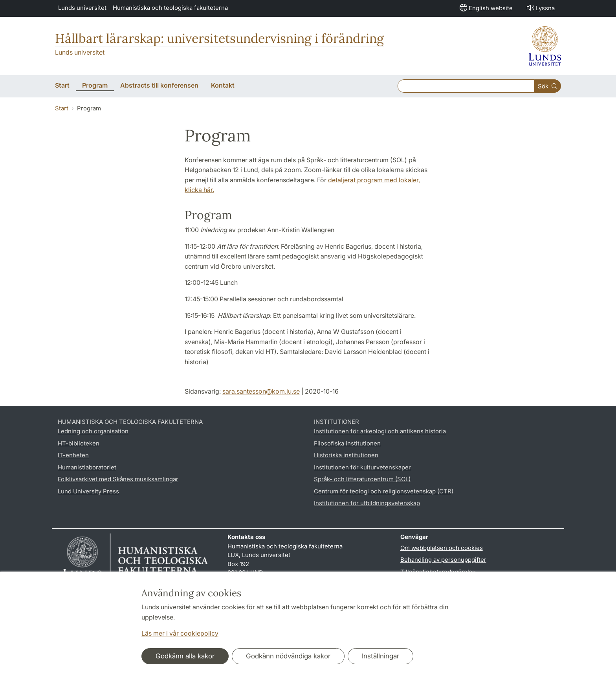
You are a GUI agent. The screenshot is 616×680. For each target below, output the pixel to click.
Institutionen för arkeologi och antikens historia (380, 431)
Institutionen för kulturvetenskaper (362, 467)
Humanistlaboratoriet (87, 467)
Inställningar (380, 656)
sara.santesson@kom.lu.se (261, 391)
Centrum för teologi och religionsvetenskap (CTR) (384, 491)
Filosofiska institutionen (347, 443)
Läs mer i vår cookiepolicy (180, 633)
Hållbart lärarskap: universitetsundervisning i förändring (219, 38)
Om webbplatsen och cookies (442, 548)
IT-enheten (73, 455)
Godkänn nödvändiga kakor (288, 656)
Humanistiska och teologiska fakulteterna (170, 8)
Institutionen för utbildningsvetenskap (367, 503)
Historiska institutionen (346, 455)
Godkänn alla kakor (185, 656)
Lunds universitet (82, 8)
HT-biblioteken (79, 443)
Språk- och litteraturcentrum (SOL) (362, 479)
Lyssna (540, 8)
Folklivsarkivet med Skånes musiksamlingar (118, 479)
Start (62, 108)
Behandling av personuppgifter (443, 560)
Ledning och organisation (93, 431)
